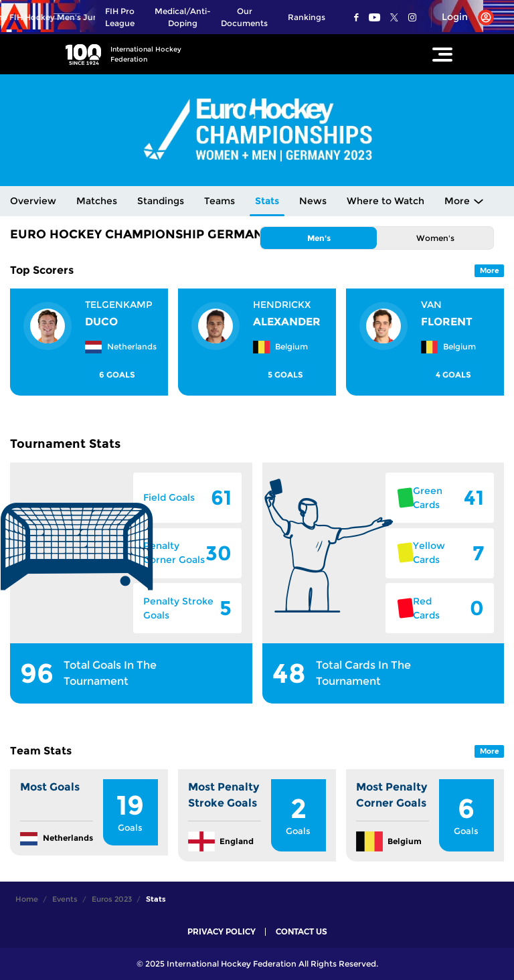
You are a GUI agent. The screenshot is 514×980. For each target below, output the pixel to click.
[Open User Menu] (463, 17)
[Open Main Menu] (442, 54)
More (457, 201)
